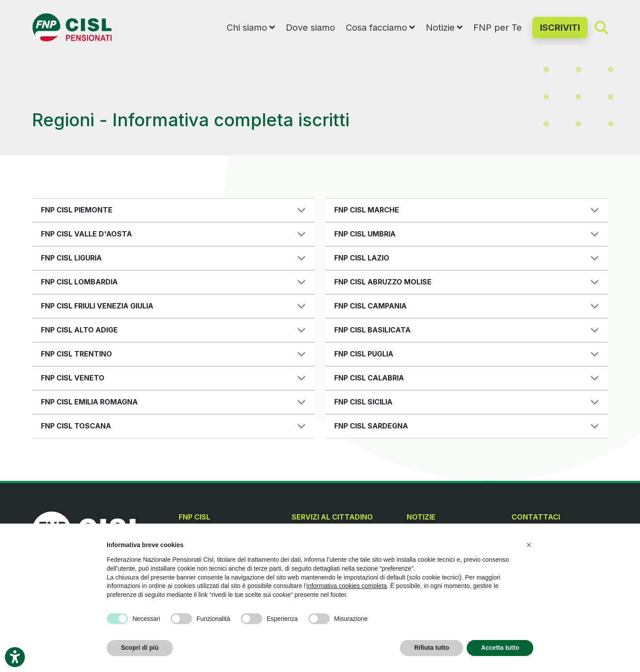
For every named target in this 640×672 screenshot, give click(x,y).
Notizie (440, 28)
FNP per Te (498, 28)
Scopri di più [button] (140, 648)
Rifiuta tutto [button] (432, 648)
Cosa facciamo (376, 28)
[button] (529, 545)
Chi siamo (247, 28)
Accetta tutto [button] (500, 648)
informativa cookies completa (347, 586)
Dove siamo (310, 28)
